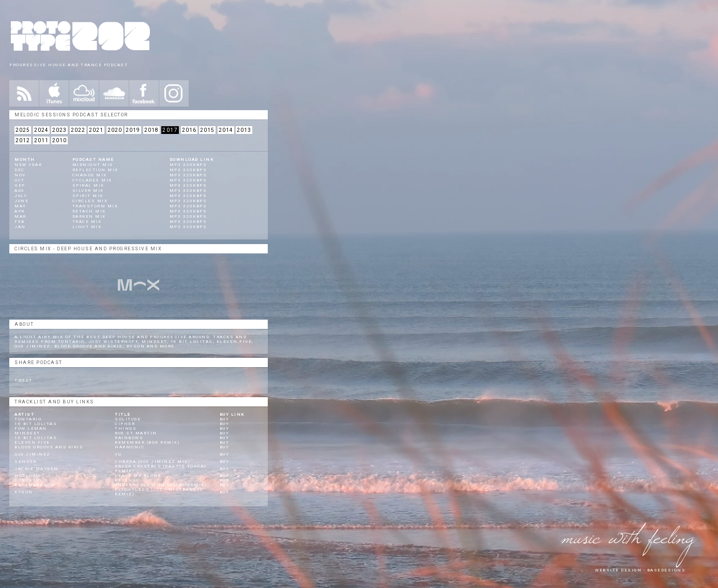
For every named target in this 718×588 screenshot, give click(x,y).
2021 (96, 130)
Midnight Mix (93, 165)
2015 (207, 130)
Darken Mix (89, 216)
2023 (59, 130)
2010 (59, 140)
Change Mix (90, 175)
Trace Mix (87, 222)
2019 (133, 130)
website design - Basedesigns (640, 570)
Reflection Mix (95, 170)
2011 (41, 140)
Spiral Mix (88, 185)
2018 (151, 130)
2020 (115, 130)
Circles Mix (90, 201)
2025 (23, 130)
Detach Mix (89, 211)
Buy (225, 419)
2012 (23, 140)
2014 (226, 130)
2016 (189, 130)
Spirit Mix (88, 196)
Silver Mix (88, 191)
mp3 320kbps (188, 165)
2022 (78, 130)
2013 (244, 130)
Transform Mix (95, 206)
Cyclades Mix (92, 180)
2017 (170, 130)
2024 (41, 130)
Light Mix (87, 227)
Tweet (24, 380)
